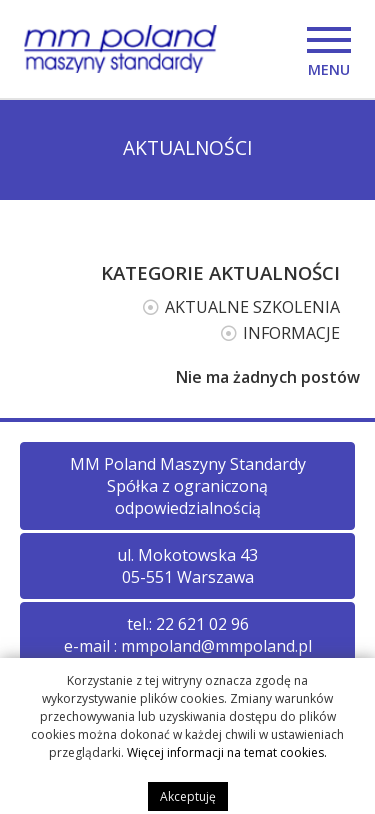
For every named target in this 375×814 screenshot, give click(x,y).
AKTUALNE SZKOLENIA (252, 307)
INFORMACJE (291, 333)
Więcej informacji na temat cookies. (227, 756)
